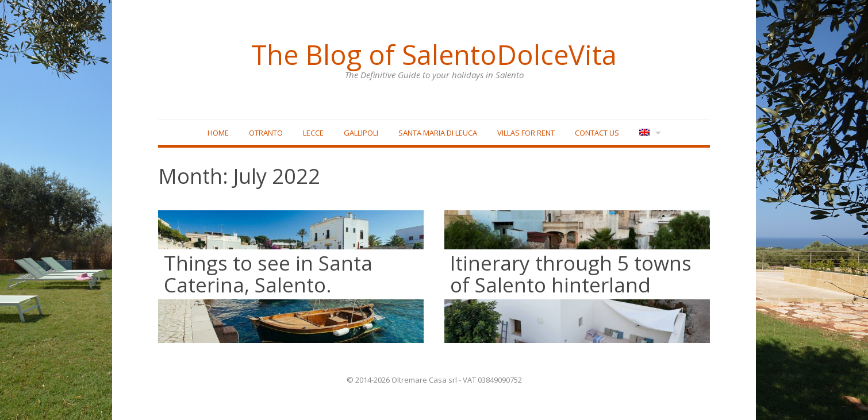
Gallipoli (361, 133)
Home (218, 133)
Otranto (266, 133)
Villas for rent (526, 133)
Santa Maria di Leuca (438, 133)
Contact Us (597, 133)
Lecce (313, 133)
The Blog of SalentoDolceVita (434, 55)
